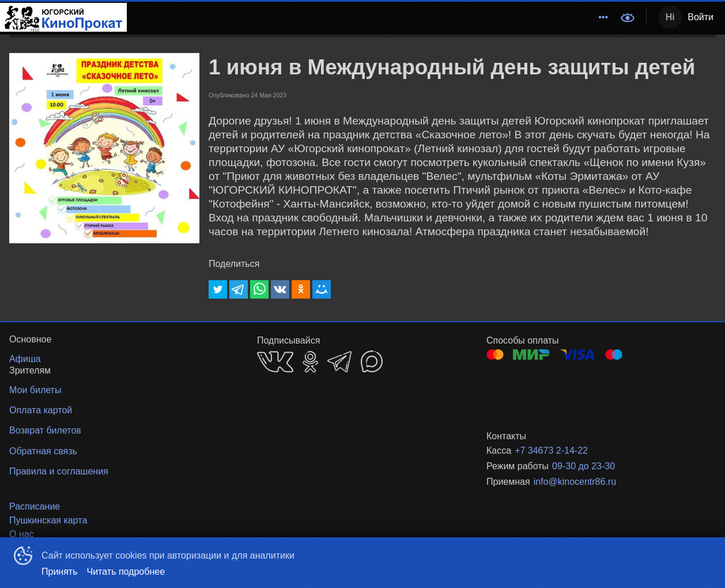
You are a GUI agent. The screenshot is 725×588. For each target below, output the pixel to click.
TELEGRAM (339, 362)
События (422, 17)
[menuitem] (235, 17)
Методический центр (235, 17)
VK (275, 362)
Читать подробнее (126, 572)
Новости (473, 17)
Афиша (374, 17)
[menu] (370, 17)
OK (310, 362)
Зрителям (526, 17)
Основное (585, 17)
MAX (372, 361)
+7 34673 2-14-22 (551, 451)
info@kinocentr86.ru (575, 482)
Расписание (319, 17)
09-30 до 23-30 (584, 466)
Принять (60, 572)
